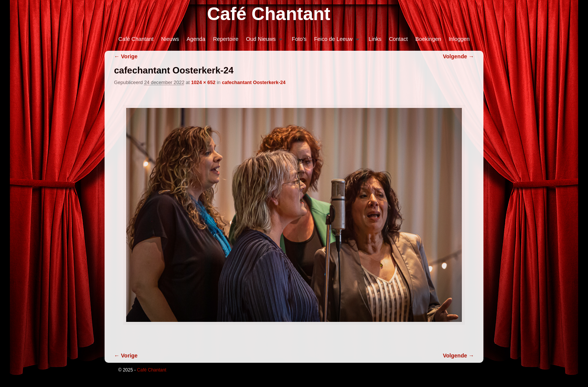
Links (375, 39)
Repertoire (226, 39)
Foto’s (299, 39)
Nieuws (170, 39)
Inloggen (459, 39)
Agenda (196, 39)
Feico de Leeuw (335, 41)
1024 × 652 (203, 82)
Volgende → (458, 56)
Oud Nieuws (262, 41)
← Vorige (126, 56)
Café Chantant (268, 14)
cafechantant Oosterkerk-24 (254, 82)
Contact (399, 39)
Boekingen (428, 39)
